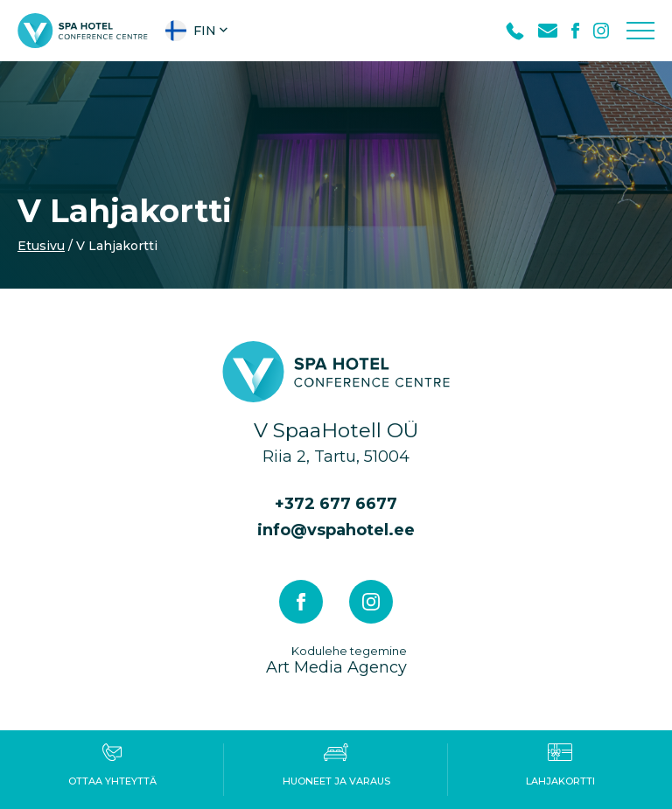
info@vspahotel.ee (336, 530)
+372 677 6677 (336, 504)
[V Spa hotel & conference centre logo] (83, 30)
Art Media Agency (336, 660)
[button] (198, 31)
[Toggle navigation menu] (640, 31)
